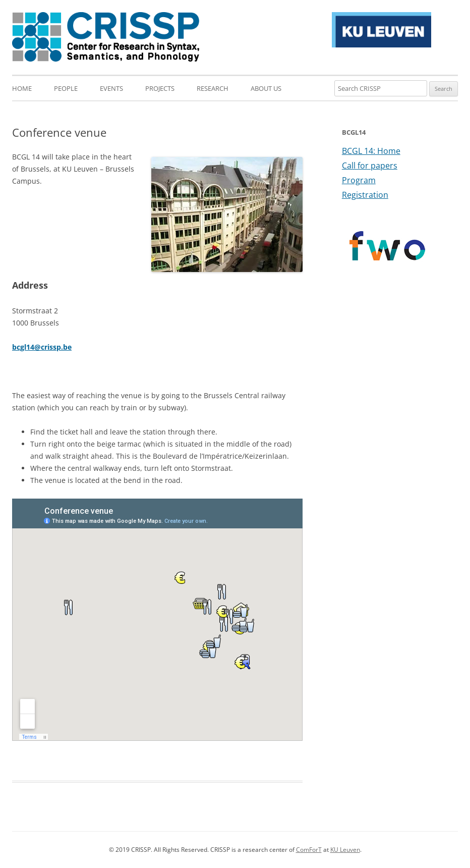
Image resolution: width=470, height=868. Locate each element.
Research (213, 88)
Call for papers (370, 166)
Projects (160, 88)
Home (22, 88)
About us (266, 88)
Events (111, 88)
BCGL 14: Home (371, 151)
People (66, 88)
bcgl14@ (26, 347)
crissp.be (56, 347)
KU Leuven (345, 850)
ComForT (309, 850)
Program (359, 180)
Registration (365, 195)
